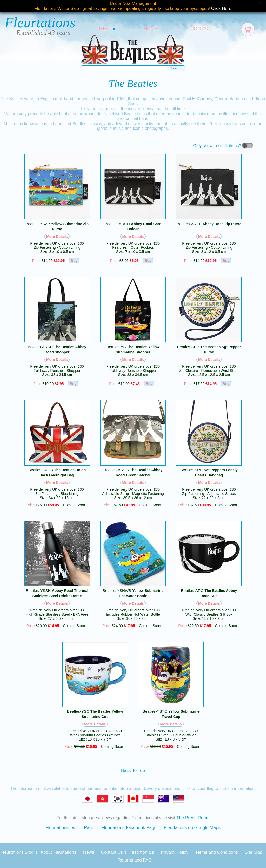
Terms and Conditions (216, 852)
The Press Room (193, 818)
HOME (151, 29)
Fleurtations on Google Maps (192, 828)
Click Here (221, 8)
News (89, 852)
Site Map (253, 852)
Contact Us (112, 852)
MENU (107, 29)
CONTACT (202, 29)
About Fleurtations (58, 852)
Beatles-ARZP (209, 224)
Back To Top (133, 771)
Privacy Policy (175, 852)
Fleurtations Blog (17, 852)
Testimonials (142, 852)
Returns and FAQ (135, 860)
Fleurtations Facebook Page (129, 828)
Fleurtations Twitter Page (70, 828)
